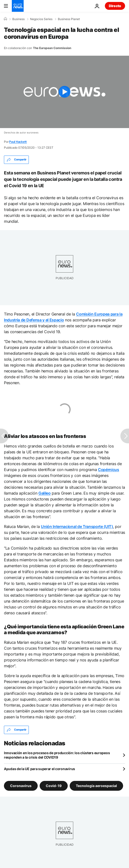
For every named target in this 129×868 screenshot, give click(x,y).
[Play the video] (64, 92)
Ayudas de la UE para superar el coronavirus (40, 769)
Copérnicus (109, 470)
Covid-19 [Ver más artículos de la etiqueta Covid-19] (54, 785)
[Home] (5, 19)
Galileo (45, 493)
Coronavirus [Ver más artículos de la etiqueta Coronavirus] (21, 785)
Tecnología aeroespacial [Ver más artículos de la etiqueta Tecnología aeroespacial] (96, 785)
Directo (115, 6)
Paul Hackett (18, 142)
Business (18, 19)
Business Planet (69, 19)
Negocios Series (41, 19)
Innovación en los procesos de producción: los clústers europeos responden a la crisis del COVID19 (57, 755)
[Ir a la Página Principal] (18, 6)
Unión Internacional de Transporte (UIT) (77, 526)
